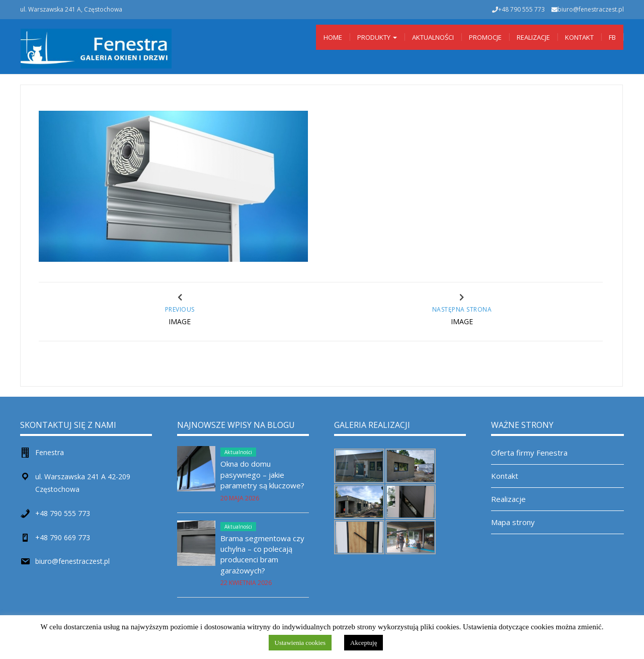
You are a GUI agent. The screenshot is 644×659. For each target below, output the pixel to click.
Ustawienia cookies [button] (300, 643)
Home (333, 37)
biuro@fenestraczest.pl (591, 9)
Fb (612, 37)
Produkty (377, 37)
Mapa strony (513, 522)
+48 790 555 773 (63, 513)
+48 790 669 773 (63, 537)
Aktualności (433, 37)
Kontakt (579, 37)
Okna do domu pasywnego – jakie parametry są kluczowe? (262, 474)
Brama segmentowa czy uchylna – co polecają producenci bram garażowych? (262, 554)
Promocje (485, 37)
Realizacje (533, 37)
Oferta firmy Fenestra (529, 453)
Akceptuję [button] (364, 643)
